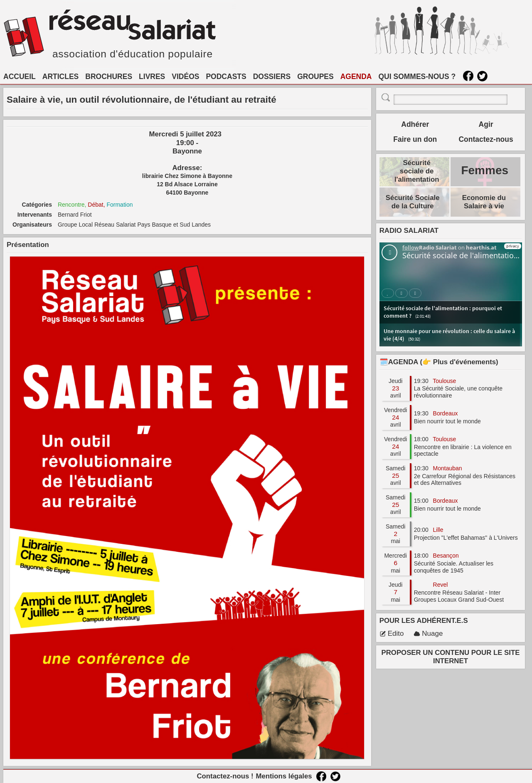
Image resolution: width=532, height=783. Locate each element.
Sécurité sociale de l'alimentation (417, 171)
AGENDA (356, 77)
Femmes (485, 170)
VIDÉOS (185, 77)
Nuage (428, 634)
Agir (486, 124)
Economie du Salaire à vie (484, 202)
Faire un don (415, 139)
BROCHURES (109, 77)
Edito (392, 634)
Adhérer (415, 124)
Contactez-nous (486, 139)
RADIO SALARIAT (409, 231)
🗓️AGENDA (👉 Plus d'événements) (439, 362)
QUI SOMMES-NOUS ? (417, 77)
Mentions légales (284, 776)
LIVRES (152, 77)
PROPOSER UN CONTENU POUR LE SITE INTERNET (451, 657)
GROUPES (315, 77)
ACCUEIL (20, 77)
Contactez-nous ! (225, 776)
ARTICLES (61, 77)
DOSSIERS (272, 77)
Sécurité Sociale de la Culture (413, 202)
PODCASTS (226, 77)
